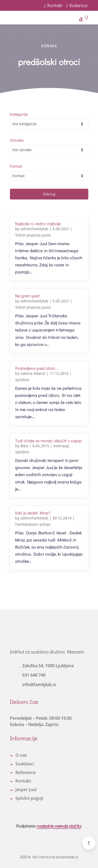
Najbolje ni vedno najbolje (38, 223)
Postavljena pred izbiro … (37, 368)
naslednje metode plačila (59, 826)
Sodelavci (25, 764)
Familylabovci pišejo (33, 524)
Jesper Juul (26, 790)
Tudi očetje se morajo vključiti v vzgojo (49, 441)
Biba (24, 446)
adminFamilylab (34, 229)
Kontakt (53, 5)
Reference (25, 772)
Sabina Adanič (33, 373)
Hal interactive (44, 857)
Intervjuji (61, 446)
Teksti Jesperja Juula (33, 235)
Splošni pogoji (29, 798)
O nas (21, 755)
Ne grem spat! (27, 296)
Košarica (77, 5)
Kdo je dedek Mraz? (33, 513)
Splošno (22, 380)
